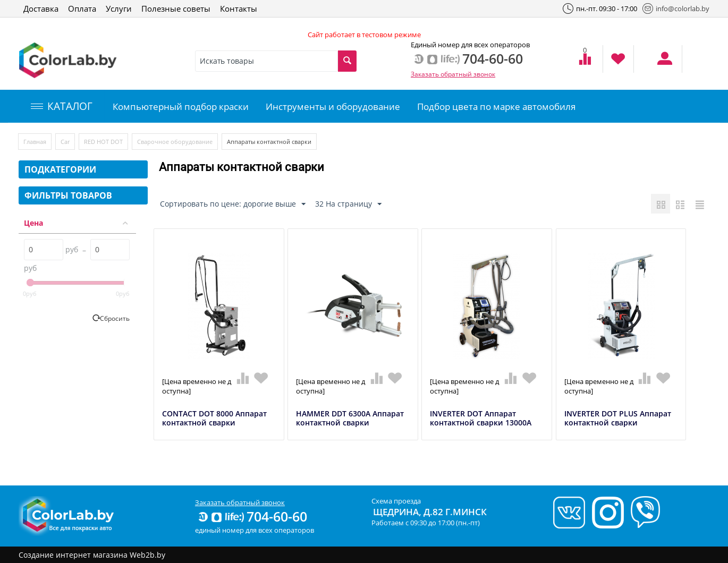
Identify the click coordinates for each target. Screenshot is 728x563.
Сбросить (115, 318)
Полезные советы (176, 8)
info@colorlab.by (676, 8)
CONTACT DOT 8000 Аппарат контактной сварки (214, 419)
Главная (35, 142)
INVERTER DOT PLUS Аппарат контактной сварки (618, 419)
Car (65, 142)
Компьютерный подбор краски (181, 106)
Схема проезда (396, 501)
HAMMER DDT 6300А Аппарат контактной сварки (350, 419)
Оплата (82, 8)
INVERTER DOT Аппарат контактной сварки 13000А (481, 419)
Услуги (119, 8)
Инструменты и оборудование (333, 106)
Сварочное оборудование (175, 142)
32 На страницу (348, 204)
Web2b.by (147, 555)
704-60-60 (252, 516)
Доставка (41, 8)
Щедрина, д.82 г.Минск (430, 512)
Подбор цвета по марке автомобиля (496, 106)
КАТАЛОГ (62, 106)
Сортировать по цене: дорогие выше (233, 204)
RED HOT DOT (103, 142)
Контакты (239, 8)
